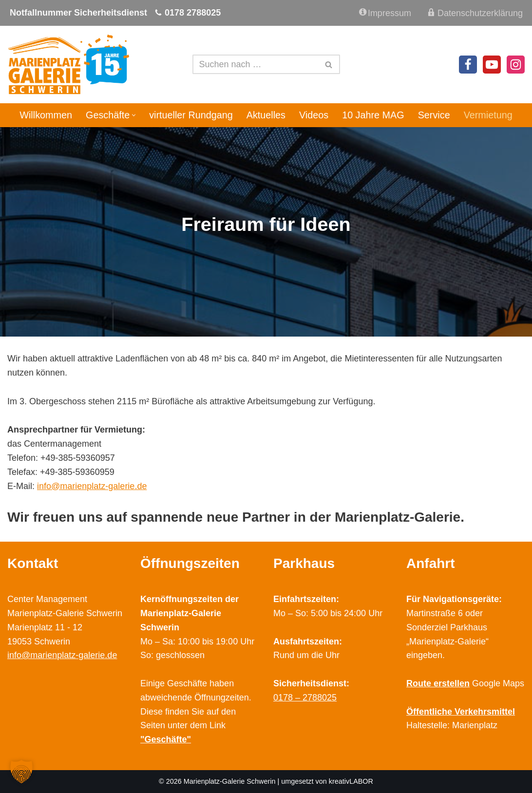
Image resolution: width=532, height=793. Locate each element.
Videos (314, 115)
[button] (134, 115)
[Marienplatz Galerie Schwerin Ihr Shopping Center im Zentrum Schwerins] (68, 65)
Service (434, 115)
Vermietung (488, 115)
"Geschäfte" (166, 739)
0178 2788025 (193, 13)
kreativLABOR (351, 781)
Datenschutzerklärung (475, 12)
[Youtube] (492, 65)
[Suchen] (255, 64)
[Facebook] (468, 65)
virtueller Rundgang (191, 115)
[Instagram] (516, 65)
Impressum (385, 13)
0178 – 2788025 (305, 698)
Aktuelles (266, 115)
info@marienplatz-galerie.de (92, 486)
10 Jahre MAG (373, 115)
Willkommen (46, 115)
